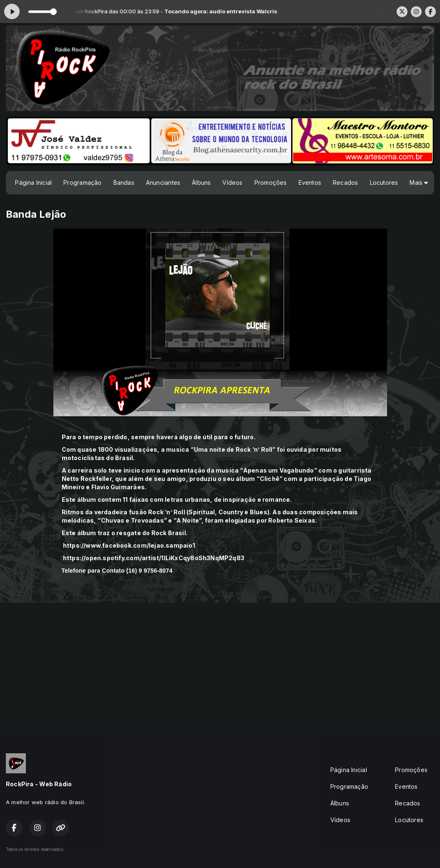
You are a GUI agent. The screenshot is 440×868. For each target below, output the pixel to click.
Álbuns (201, 182)
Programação (82, 182)
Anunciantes (163, 182)
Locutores (384, 182)
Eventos (310, 182)
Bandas (124, 182)
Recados (345, 182)
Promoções (271, 182)
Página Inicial (33, 182)
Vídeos (232, 182)
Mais (419, 182)
